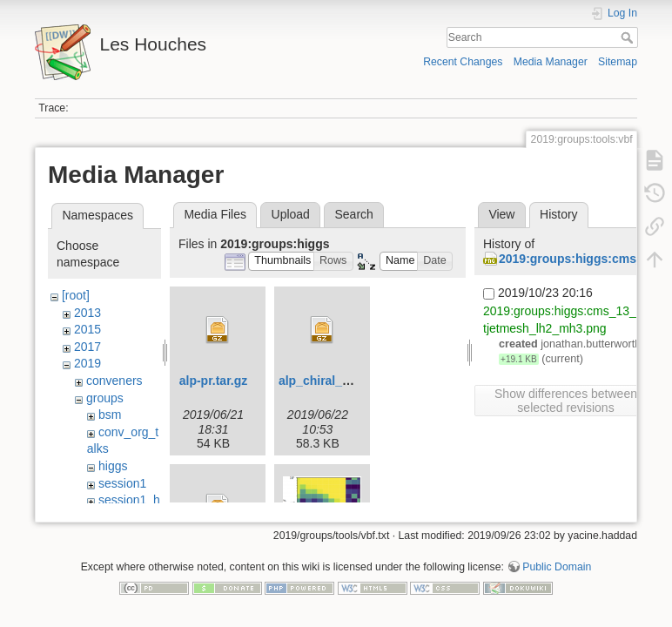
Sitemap (618, 62)
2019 (87, 363)
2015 (87, 329)
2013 (87, 313)
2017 (87, 347)
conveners (114, 381)
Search (629, 37)
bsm (110, 415)
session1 (122, 483)
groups (105, 398)
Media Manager (551, 62)
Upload (291, 214)
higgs (113, 466)
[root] (76, 295)
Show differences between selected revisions (566, 401)
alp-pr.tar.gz (214, 381)
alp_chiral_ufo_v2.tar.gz (348, 381)
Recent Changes (463, 62)
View (501, 214)
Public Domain (557, 570)
